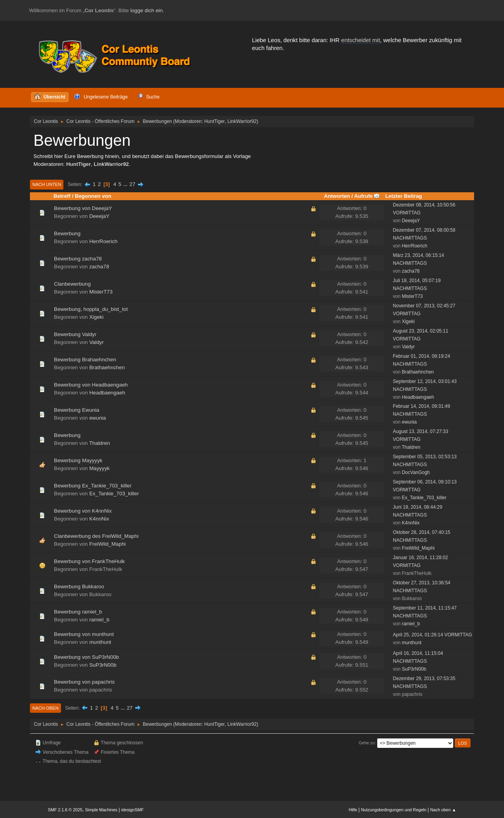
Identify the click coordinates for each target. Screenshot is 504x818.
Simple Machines (101, 810)
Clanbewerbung (72, 284)
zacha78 (99, 267)
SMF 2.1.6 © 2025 (65, 810)
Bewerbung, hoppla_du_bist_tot (91, 309)
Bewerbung (67, 233)
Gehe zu (367, 743)
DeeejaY (99, 216)
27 (132, 184)
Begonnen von (93, 196)
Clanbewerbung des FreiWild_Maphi (96, 536)
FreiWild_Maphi (108, 544)
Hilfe (353, 810)
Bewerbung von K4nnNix (83, 511)
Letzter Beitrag (403, 196)
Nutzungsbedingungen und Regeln (394, 810)
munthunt (100, 642)
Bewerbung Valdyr (75, 334)
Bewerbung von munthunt (84, 634)
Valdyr (97, 342)
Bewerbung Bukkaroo (79, 587)
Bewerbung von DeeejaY (83, 208)
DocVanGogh (416, 472)
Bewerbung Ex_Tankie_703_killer (93, 486)
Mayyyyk (100, 468)
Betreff (62, 196)
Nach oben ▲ (443, 810)
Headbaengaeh (107, 393)
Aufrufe (367, 196)
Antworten (337, 196)
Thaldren (99, 443)
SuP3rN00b (103, 665)
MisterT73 (101, 292)
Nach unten (47, 184)
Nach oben (45, 708)
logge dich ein (146, 10)
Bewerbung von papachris (84, 682)
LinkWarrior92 (242, 121)
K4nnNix (99, 519)
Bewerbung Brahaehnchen (85, 360)
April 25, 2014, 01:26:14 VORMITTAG (433, 635)
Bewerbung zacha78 (78, 259)
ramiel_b (99, 620)
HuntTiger (215, 121)
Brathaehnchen (107, 367)
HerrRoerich (104, 241)
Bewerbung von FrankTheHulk (89, 561)
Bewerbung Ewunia (77, 410)
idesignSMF (132, 810)
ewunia (98, 418)
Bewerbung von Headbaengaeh (91, 385)
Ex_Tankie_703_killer (114, 494)
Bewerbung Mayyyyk (78, 460)
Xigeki (96, 317)
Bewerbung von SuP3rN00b (86, 657)
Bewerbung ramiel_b (78, 612)
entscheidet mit (361, 40)
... (126, 184)
